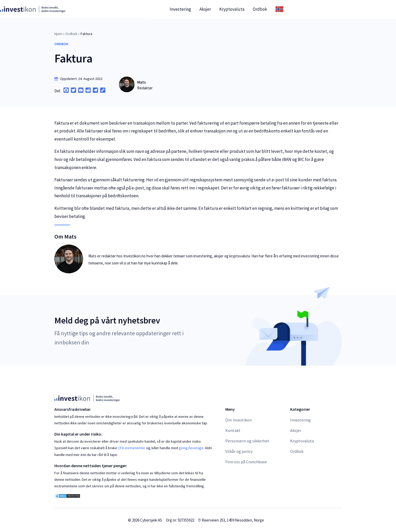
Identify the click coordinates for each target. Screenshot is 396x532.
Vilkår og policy (239, 451)
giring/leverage (191, 448)
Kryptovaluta (286, 9)
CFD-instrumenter (132, 448)
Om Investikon (239, 420)
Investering (235, 9)
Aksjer (260, 9)
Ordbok (314, 9)
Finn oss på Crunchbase (246, 462)
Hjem (58, 34)
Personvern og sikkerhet (247, 441)
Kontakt (233, 430)
